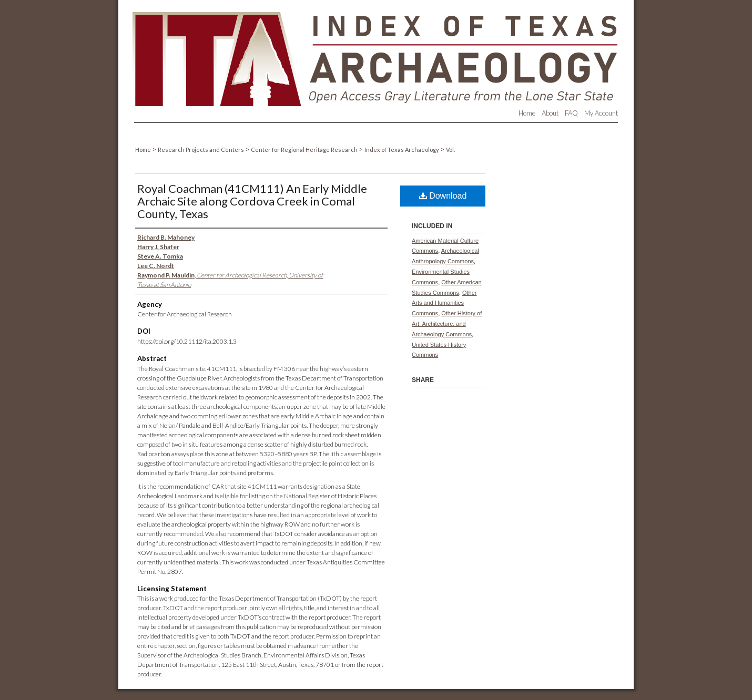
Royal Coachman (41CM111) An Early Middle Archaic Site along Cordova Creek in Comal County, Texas (252, 201)
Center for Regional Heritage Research (305, 150)
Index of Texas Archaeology (402, 150)
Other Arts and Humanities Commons (444, 303)
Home (144, 150)
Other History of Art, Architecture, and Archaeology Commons (447, 324)
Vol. (450, 150)
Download (443, 196)
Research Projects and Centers (201, 150)
